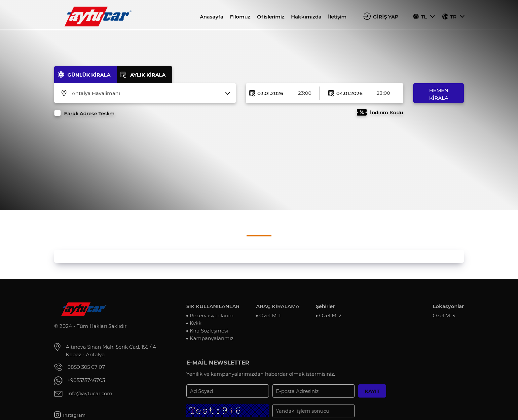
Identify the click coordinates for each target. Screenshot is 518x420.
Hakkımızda (306, 17)
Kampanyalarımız (212, 338)
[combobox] (149, 93)
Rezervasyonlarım (212, 315)
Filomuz (240, 17)
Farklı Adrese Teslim (89, 113)
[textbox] (149, 93)
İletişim (337, 17)
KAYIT (372, 391)
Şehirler (325, 306)
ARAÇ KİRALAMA (278, 306)
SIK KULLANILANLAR (213, 306)
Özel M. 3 (444, 315)
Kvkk (196, 323)
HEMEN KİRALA (439, 94)
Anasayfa (212, 17)
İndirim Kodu (387, 112)
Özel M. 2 (330, 315)
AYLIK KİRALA (148, 75)
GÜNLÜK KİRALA (89, 75)
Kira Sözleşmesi (209, 331)
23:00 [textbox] (305, 93)
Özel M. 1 (270, 315)
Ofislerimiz (271, 17)
